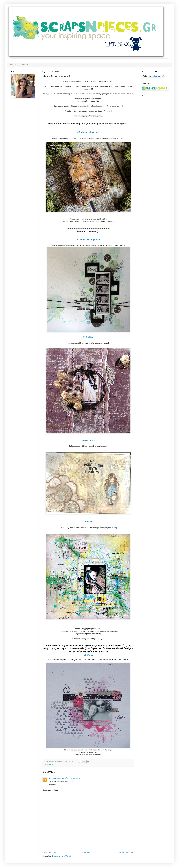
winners (51, 765)
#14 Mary (88, 337)
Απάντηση (52, 785)
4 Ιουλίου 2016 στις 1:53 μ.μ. (72, 778)
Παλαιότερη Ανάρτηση (125, 852)
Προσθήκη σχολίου (50, 790)
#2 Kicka (89, 655)
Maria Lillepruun (55, 778)
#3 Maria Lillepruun (88, 132)
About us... (13, 65)
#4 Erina (88, 522)
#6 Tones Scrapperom (88, 240)
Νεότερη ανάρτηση (50, 852)
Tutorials (25, 65)
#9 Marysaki (89, 441)
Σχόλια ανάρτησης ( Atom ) (61, 856)
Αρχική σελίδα (87, 852)
